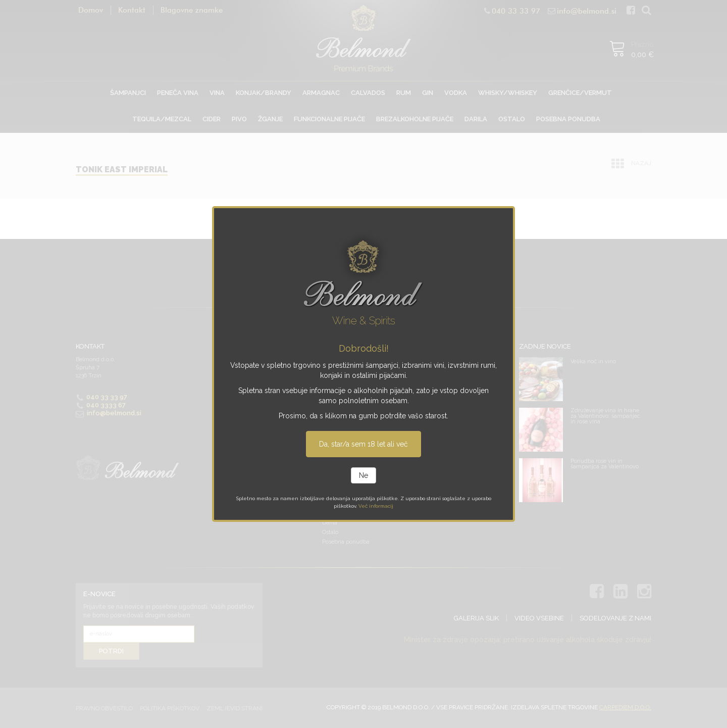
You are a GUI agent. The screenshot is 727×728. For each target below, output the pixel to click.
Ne (363, 475)
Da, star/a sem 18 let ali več (363, 444)
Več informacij (376, 506)
